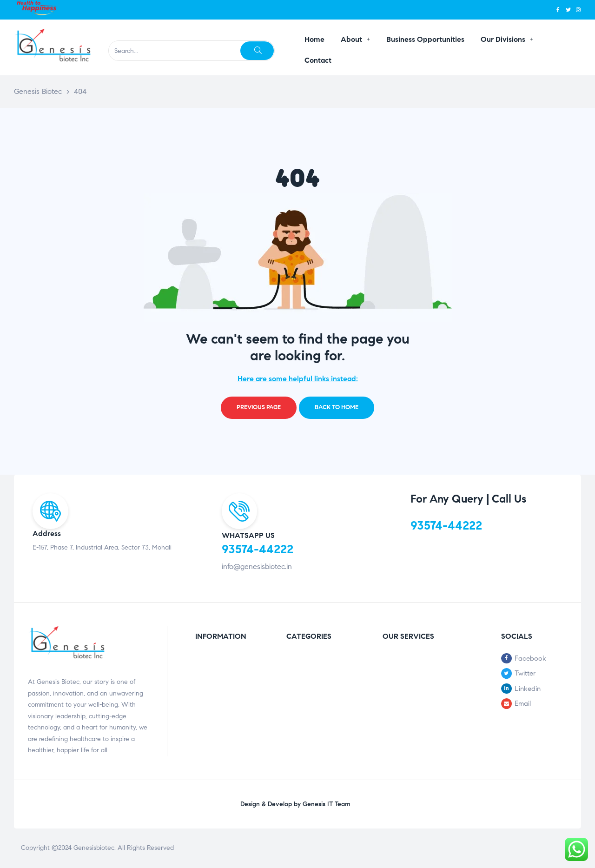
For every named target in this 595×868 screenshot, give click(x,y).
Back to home (337, 407)
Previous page (259, 407)
